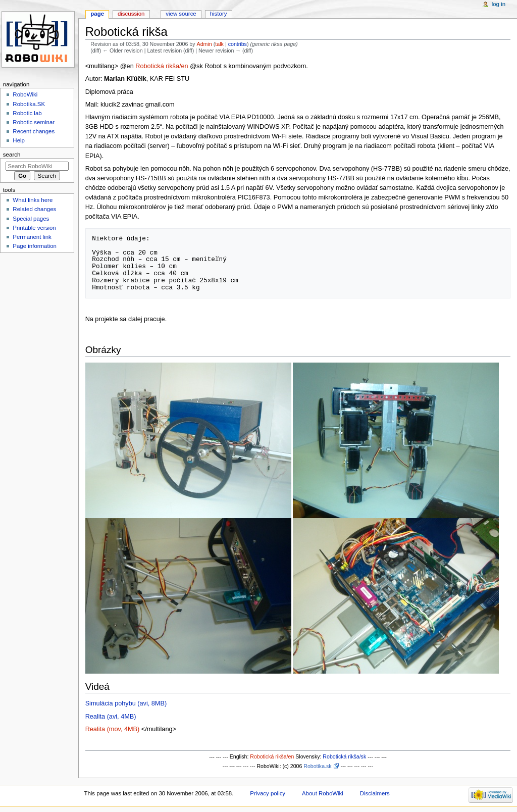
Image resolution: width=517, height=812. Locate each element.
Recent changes (34, 131)
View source (181, 14)
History (219, 14)
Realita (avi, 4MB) (111, 717)
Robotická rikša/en (162, 66)
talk (219, 44)
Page (97, 14)
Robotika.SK (29, 104)
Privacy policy (268, 793)
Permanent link (32, 237)
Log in (499, 4)
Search (12, 155)
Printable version (34, 228)
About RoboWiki (323, 793)
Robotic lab (27, 113)
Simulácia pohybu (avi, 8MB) (126, 703)
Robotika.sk (317, 766)
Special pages (31, 219)
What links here (33, 200)
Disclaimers (375, 793)
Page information (35, 246)
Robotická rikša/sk (344, 756)
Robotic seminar (34, 122)
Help (19, 140)
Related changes (34, 209)
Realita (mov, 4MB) (113, 729)
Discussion (131, 14)
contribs (238, 44)
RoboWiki (25, 94)
